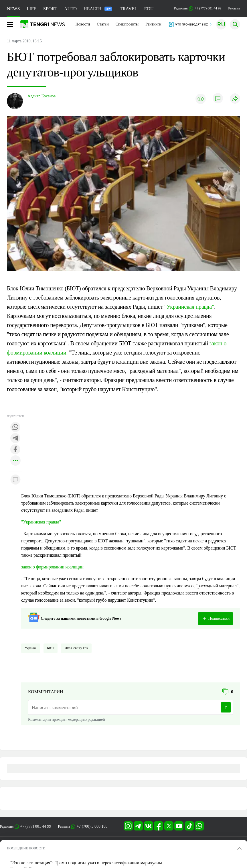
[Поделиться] (235, 99)
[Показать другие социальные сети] (15, 461)
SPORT (50, 9)
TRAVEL (129, 9)
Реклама (234, 8)
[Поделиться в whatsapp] (15, 427)
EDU (149, 9)
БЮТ (51, 648)
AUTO (70, 9)
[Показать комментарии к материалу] (15, 480)
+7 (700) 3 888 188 (92, 826)
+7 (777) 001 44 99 (35, 826)
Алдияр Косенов (42, 96)
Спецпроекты (127, 24)
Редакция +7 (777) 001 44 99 (198, 8)
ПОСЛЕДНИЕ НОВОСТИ (26, 848)
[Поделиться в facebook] (15, 450)
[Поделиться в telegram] (15, 439)
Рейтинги (153, 24)
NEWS (13, 9)
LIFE (31, 9)
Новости (83, 24)
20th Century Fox (76, 648)
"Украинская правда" (189, 307)
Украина (31, 648)
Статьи (103, 24)
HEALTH (98, 9)
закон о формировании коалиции (52, 567)
